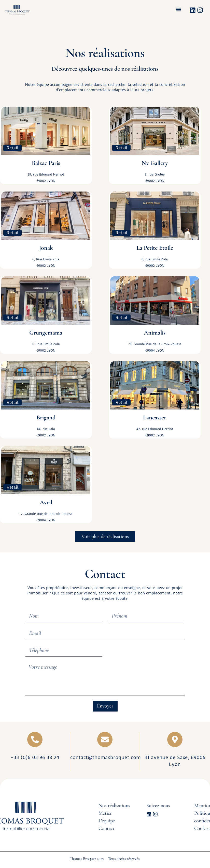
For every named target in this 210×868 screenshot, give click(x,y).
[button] (179, 9)
